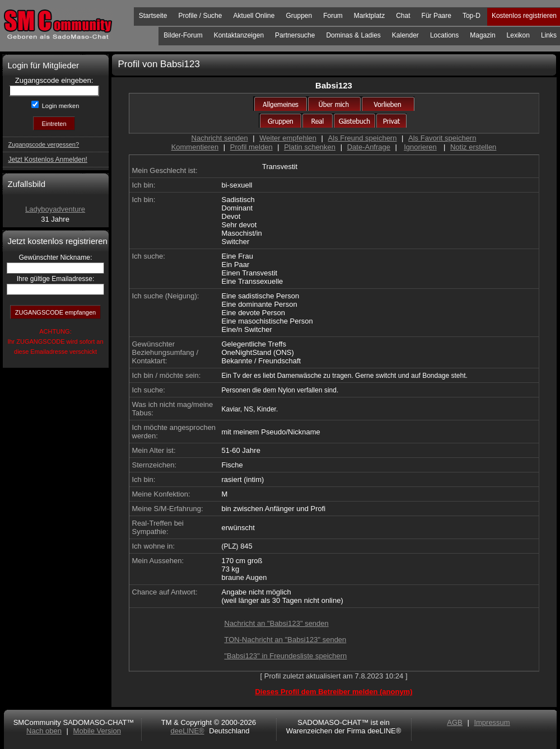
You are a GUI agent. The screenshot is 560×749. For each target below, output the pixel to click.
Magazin (482, 35)
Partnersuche (295, 35)
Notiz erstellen (473, 147)
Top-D (472, 16)
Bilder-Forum (183, 35)
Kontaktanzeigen (239, 35)
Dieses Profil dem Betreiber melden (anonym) (333, 692)
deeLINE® (187, 731)
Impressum (492, 722)
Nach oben (44, 731)
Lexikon (518, 35)
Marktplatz (369, 16)
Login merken (60, 106)
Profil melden (251, 147)
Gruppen (299, 16)
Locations (444, 35)
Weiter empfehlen (288, 138)
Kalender (405, 35)
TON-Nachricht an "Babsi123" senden (286, 640)
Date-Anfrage (369, 147)
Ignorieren (420, 147)
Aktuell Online (254, 16)
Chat (403, 16)
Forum (333, 16)
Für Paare (437, 16)
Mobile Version (97, 731)
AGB (454, 722)
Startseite (153, 16)
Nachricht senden (220, 138)
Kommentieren (195, 147)
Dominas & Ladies (353, 35)
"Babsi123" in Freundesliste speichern (286, 656)
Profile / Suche (200, 16)
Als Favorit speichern (442, 138)
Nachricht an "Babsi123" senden (277, 623)
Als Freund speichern (363, 138)
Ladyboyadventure (55, 209)
